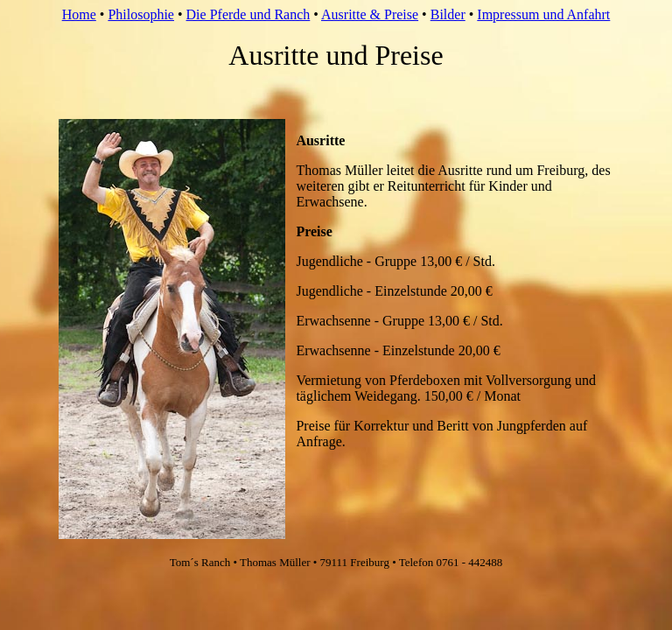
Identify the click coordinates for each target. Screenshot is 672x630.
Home (79, 14)
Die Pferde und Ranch (248, 14)
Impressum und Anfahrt (543, 14)
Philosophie (141, 14)
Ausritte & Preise (370, 14)
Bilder (448, 14)
